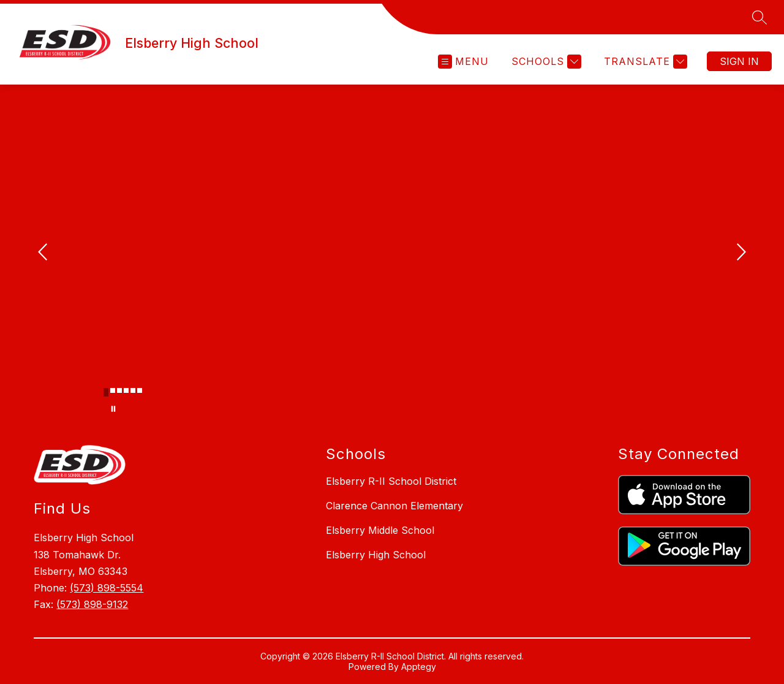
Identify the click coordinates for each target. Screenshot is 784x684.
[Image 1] (106, 392)
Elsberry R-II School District (391, 481)
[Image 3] (119, 390)
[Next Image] (740, 253)
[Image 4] (126, 390)
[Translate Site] (644, 62)
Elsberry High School (376, 555)
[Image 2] (113, 390)
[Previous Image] (44, 253)
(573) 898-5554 (107, 588)
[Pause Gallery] (113, 409)
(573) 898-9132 (92, 604)
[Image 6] (140, 390)
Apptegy (419, 667)
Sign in (739, 61)
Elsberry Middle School (380, 530)
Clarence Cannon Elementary (394, 506)
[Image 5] (133, 390)
